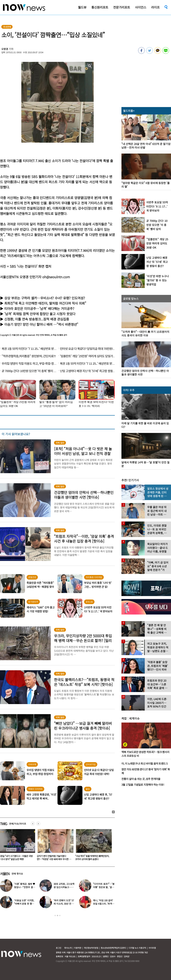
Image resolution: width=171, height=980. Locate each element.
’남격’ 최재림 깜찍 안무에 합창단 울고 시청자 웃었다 (40, 314)
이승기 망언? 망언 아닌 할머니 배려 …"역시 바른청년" (41, 324)
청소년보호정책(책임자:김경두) (114, 948)
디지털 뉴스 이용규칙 (137, 948)
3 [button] (60, 916)
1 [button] (55, 916)
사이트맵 (152, 948)
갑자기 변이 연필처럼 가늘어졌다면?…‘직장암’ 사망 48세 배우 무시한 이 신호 (55, 859)
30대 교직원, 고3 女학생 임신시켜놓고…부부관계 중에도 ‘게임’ (64, 887)
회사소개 (68, 948)
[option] (55, 846)
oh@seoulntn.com (56, 277)
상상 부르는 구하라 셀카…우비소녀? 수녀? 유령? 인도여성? (45, 298)
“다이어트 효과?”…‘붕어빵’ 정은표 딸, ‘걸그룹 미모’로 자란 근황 (104, 887)
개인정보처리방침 (91, 948)
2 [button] (57, 916)
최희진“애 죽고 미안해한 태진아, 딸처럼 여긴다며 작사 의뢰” (45, 303)
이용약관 (78, 948)
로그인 (59, 948)
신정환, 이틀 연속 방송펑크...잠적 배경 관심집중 (37, 319)
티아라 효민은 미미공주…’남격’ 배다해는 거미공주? (39, 308)
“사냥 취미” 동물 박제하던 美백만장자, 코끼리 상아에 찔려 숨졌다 (93, 858)
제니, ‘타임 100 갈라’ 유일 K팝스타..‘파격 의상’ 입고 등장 (104, 904)
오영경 (5, 49)
